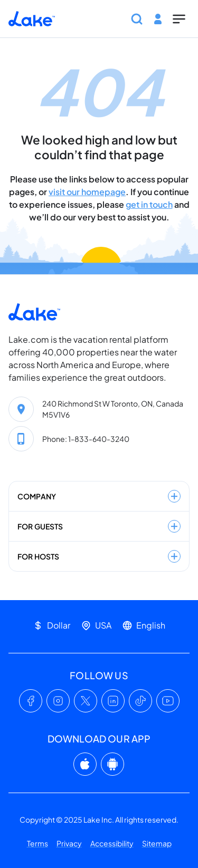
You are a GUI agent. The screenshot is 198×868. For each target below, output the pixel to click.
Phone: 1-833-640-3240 (86, 439)
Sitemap (157, 843)
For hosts (99, 556)
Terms (37, 843)
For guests (99, 526)
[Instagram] (58, 701)
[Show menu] (179, 19)
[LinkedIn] (113, 701)
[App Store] (85, 764)
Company (99, 496)
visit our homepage (87, 192)
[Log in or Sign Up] (158, 19)
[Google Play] (112, 764)
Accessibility (112, 843)
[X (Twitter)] (86, 701)
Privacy (69, 843)
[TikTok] (140, 701)
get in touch (149, 204)
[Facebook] (31, 701)
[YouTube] (168, 701)
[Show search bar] (137, 19)
